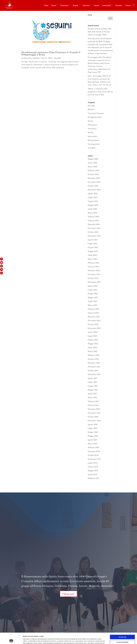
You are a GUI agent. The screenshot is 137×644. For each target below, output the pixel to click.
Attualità (58, 58)
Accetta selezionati (122, 632)
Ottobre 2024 (93, 232)
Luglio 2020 (92, 428)
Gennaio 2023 (93, 313)
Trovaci (128, 5)
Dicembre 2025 (94, 178)
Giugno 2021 (93, 386)
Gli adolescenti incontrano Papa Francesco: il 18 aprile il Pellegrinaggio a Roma (51, 53)
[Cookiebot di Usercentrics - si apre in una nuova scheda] (11, 641)
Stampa (97, 5)
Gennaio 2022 (93, 359)
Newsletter (92, 129)
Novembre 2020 (94, 413)
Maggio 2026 (93, 159)
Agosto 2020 (93, 424)
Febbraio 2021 (93, 401)
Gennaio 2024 (93, 267)
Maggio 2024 (93, 251)
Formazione (64, 5)
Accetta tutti (122, 627)
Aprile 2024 (92, 255)
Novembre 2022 (94, 320)
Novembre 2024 (94, 228)
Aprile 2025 (92, 209)
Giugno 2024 (93, 247)
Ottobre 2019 (93, 455)
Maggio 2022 (93, 344)
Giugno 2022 (93, 340)
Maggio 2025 (93, 205)
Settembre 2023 (94, 282)
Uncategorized (94, 144)
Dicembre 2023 (94, 270)
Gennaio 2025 (93, 220)
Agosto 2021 (93, 378)
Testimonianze (94, 140)
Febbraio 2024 (93, 263)
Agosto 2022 (93, 332)
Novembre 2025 (94, 182)
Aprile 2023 (92, 301)
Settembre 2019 (94, 459)
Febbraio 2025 (93, 217)
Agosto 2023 (93, 286)
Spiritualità (92, 136)
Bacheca (91, 109)
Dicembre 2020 (94, 409)
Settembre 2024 (94, 236)
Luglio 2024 (92, 244)
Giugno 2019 (93, 467)
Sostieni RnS (106, 5)
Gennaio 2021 (93, 405)
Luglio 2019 (92, 463)
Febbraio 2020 (93, 447)
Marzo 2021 (92, 397)
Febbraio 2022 (93, 355)
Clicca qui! (68, 594)
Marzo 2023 (92, 305)
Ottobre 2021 (93, 370)
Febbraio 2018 (93, 478)
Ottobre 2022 (93, 324)
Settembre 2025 (94, 190)
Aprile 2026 (92, 163)
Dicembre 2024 (94, 224)
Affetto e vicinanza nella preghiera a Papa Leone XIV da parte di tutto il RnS (100, 92)
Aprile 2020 (92, 440)
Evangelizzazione (95, 117)
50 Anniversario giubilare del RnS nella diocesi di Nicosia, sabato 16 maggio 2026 (99, 32)
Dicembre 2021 (94, 363)
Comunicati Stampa (96, 113)
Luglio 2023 (92, 290)
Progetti (75, 5)
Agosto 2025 (93, 193)
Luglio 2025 (92, 197)
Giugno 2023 (93, 294)
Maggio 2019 (93, 471)
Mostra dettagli (92, 641)
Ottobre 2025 (93, 186)
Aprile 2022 (92, 347)
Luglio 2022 (92, 336)
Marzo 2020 (92, 444)
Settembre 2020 (94, 421)
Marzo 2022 (92, 351)
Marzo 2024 (92, 259)
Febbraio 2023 (93, 309)
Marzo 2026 (92, 167)
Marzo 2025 (92, 213)
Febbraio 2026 (93, 170)
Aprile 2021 (92, 394)
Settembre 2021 (94, 374)
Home (46, 5)
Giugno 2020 (93, 432)
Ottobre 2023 (93, 278)
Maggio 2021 (93, 390)
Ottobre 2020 (93, 417)
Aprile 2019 (92, 474)
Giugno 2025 (93, 201)
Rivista (91, 132)
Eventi (54, 5)
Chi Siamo (86, 5)
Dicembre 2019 (94, 451)
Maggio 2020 (93, 436)
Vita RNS (92, 148)
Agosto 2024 (93, 240)
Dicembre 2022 (94, 317)
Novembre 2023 (94, 274)
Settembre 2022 (94, 328)
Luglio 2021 (92, 382)
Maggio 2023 (93, 297)
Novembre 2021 (94, 367)
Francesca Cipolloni (32, 58)
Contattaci (119, 5)
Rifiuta (122, 637)
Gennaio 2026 (93, 174)
